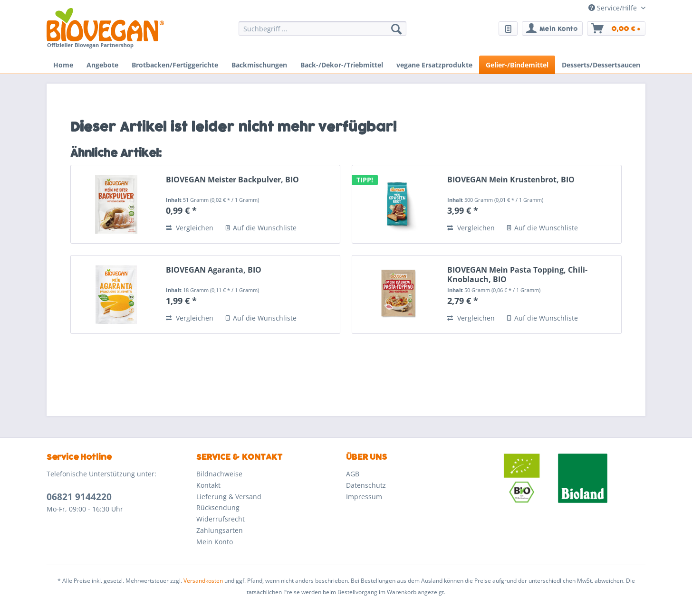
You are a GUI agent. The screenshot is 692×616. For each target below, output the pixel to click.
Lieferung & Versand (229, 497)
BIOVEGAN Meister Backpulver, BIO (232, 180)
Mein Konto (215, 542)
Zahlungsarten (220, 530)
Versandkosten (203, 581)
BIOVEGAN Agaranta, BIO (214, 270)
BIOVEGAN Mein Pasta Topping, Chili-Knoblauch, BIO (517, 275)
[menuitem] (322, 33)
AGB (353, 474)
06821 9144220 (79, 497)
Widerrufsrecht (221, 519)
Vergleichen (190, 228)
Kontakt (208, 485)
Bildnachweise (219, 474)
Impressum (364, 497)
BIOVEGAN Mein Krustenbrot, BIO (511, 180)
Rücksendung (218, 507)
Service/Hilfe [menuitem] (614, 8)
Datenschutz (366, 485)
